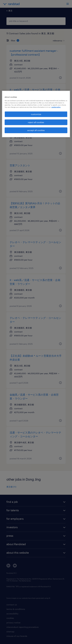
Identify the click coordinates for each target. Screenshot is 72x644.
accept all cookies (36, 130)
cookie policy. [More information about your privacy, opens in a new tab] (56, 107)
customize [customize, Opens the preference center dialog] (36, 114)
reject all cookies (36, 122)
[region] (36, 114)
